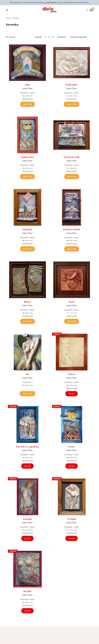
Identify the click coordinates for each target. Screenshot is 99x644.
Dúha (27, 85)
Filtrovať (11, 37)
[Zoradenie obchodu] (81, 37)
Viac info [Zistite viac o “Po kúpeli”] (72, 538)
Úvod (53, 638)
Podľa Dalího (72, 85)
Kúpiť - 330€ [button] (72, 177)
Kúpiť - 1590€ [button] (72, 104)
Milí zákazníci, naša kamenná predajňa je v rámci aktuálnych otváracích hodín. (50, 3)
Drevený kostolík (72, 157)
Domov (8, 18)
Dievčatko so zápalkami (27, 447)
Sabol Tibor (27, 88)
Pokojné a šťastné (72, 229)
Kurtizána (27, 519)
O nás (54, 642)
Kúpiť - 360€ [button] (27, 321)
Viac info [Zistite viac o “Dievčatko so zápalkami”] (27, 466)
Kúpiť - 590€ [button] (27, 177)
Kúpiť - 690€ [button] (27, 249)
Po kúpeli (72, 519)
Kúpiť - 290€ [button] (72, 249)
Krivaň (72, 447)
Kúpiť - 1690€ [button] (27, 394)
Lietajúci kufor (27, 157)
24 (49, 37)
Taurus (72, 302)
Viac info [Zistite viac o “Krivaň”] (72, 466)
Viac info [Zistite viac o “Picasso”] (72, 394)
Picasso (72, 374)
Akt (27, 374)
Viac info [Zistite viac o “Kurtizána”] (27, 538)
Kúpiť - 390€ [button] (27, 104)
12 (45, 37)
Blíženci (27, 302)
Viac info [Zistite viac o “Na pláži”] (27, 611)
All (53, 37)
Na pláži (27, 591)
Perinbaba (27, 229)
